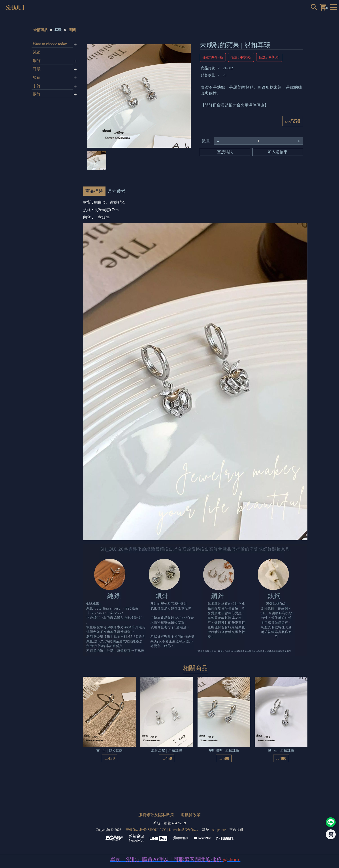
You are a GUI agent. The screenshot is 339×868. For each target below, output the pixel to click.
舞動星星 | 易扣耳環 (167, 751)
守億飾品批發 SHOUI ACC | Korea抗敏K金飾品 (162, 830)
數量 (206, 141)
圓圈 (72, 30)
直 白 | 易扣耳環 (109, 751)
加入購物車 (278, 152)
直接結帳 (225, 152)
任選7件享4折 (213, 57)
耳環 (58, 30)
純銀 (37, 52)
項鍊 (37, 77)
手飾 (37, 86)
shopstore (219, 830)
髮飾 (37, 94)
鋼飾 (37, 61)
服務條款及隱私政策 (156, 815)
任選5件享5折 (241, 57)
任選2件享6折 (269, 57)
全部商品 (40, 30)
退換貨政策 (191, 815)
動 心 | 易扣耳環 (281, 751)
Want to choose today (50, 44)
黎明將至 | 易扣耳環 (224, 751)
